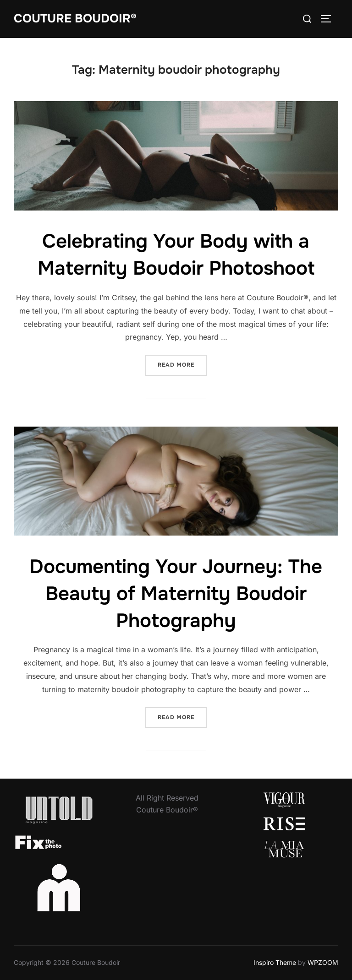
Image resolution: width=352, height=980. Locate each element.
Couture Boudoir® (75, 19)
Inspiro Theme (275, 962)
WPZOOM (323, 962)
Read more (182, 364)
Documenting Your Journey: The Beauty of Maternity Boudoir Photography (176, 594)
